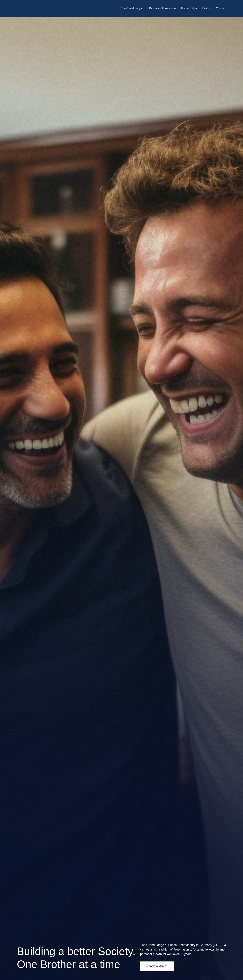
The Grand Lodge (132, 8)
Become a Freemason (162, 8)
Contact (221, 8)
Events (206, 8)
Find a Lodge (189, 8)
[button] (132, 8)
